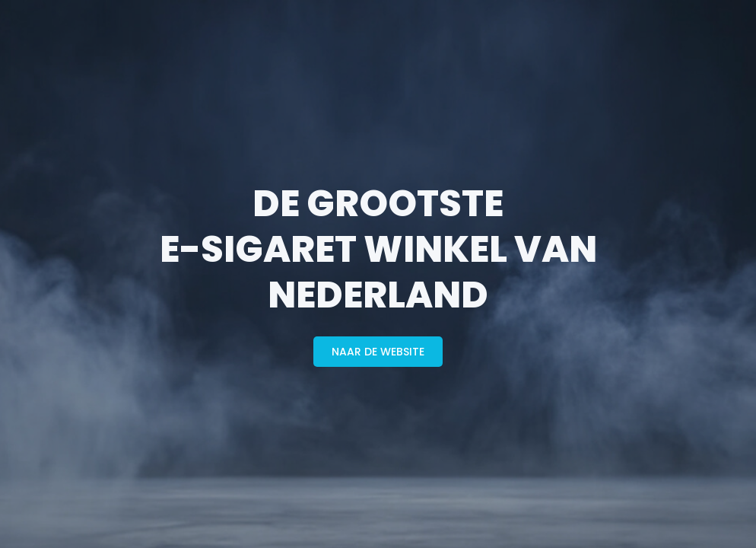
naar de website (378, 352)
